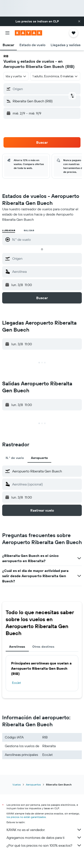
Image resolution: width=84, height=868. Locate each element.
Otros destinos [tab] (43, 647)
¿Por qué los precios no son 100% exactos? (44, 845)
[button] (79, 21)
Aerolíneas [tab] (17, 647)
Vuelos (17, 785)
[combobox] (16, 76)
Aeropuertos (33, 785)
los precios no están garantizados (26, 817)
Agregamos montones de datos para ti (44, 838)
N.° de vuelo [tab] (15, 458)
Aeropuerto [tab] (39, 458)
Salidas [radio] (29, 230)
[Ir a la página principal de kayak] (28, 33)
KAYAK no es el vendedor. (44, 830)
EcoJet (16, 683)
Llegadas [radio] (9, 230)
